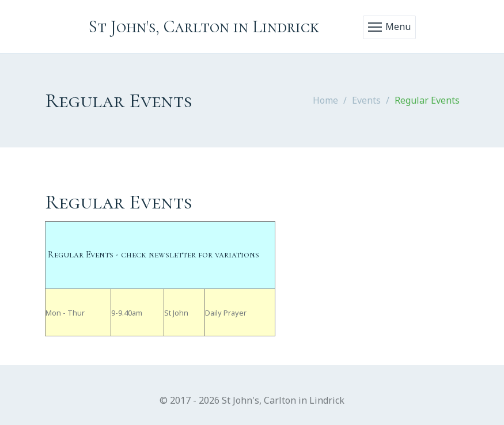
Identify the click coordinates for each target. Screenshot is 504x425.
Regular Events (427, 100)
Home (325, 100)
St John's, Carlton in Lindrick (204, 27)
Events (366, 100)
